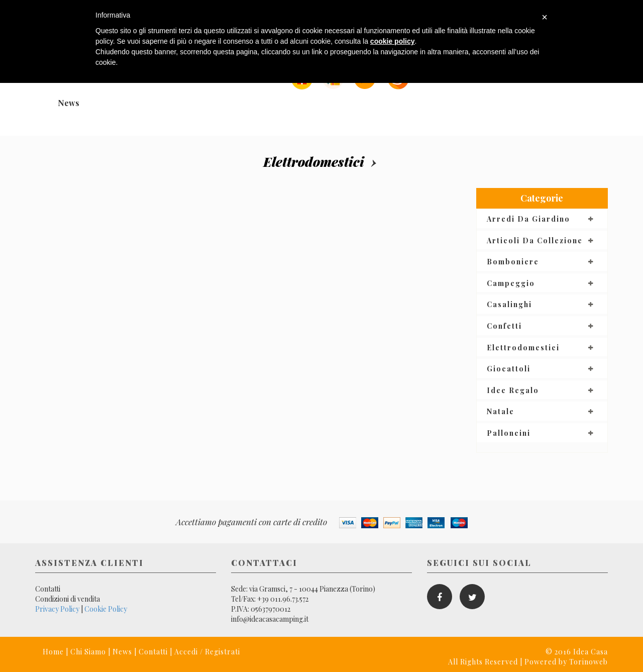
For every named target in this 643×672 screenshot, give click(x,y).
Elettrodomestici (314, 162)
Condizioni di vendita (68, 599)
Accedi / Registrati (207, 652)
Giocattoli (509, 369)
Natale (501, 411)
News (69, 103)
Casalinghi (509, 304)
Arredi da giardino (528, 219)
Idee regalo (513, 390)
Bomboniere (513, 262)
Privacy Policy (57, 609)
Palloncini (509, 433)
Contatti (48, 589)
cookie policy (393, 41)
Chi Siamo (88, 652)
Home (53, 652)
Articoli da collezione (535, 241)
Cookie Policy (106, 609)
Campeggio (511, 283)
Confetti (504, 326)
